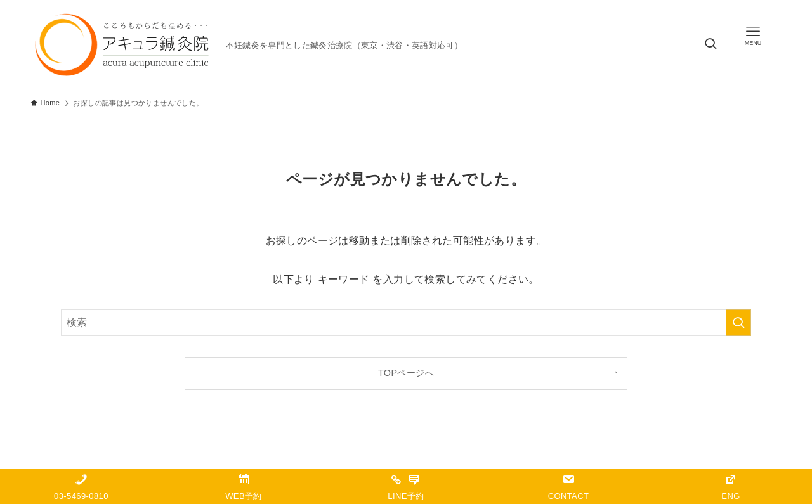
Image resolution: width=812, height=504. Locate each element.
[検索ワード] (406, 323)
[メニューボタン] (753, 36)
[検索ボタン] (710, 45)
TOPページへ (406, 373)
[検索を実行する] (738, 323)
